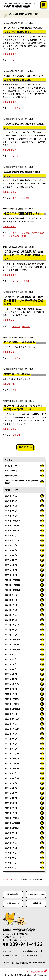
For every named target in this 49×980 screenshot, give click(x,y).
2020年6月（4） (11, 848)
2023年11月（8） (12, 644)
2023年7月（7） (11, 664)
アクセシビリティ (12, 955)
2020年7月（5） (11, 843)
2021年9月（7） (11, 773)
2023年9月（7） (11, 654)
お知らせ (16, 108)
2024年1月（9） (11, 635)
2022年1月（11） (12, 753)
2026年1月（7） (11, 516)
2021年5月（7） (11, 793)
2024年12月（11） (13, 580)
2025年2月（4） (11, 570)
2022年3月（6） (11, 744)
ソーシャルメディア (33, 955)
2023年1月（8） (11, 694)
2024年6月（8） (11, 610)
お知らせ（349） (11, 466)
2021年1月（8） (11, 813)
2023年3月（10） (12, 684)
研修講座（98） (11, 476)
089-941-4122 (23, 944)
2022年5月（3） (11, 734)
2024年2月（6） (11, 630)
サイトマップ (10, 951)
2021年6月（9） (11, 788)
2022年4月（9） (11, 739)
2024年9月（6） (11, 595)
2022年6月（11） (12, 729)
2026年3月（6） (11, 506)
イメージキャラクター (36, 894)
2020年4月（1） (11, 858)
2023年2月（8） (11, 689)
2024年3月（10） (12, 625)
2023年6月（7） (11, 669)
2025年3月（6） (11, 565)
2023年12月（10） (13, 639)
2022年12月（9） (12, 699)
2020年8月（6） (11, 838)
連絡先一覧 (13, 894)
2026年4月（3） (11, 501)
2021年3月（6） (11, 803)
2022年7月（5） (11, 724)
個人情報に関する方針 (34, 951)
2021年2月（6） (11, 808)
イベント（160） (11, 471)
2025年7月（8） (11, 545)
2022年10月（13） (13, 709)
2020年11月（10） (13, 823)
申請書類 (36, 903)
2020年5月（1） (11, 853)
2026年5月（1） (11, 496)
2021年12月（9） (12, 758)
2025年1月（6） (11, 575)
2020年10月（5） (12, 828)
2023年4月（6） (11, 679)
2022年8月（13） (12, 719)
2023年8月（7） (11, 659)
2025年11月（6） (12, 525)
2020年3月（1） (11, 863)
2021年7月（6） (11, 783)
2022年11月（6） (12, 704)
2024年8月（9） (11, 600)
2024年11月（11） (13, 585)
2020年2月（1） (11, 867)
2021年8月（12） (12, 778)
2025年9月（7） (11, 535)
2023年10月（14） (13, 649)
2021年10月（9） (12, 768)
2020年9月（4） (11, 833)
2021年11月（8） (12, 763)
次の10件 (24, 447)
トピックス (15, 879)
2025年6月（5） (11, 550)
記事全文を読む (9, 54)
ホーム (5, 879)
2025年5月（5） (11, 555)
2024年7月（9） (11, 605)
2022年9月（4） (11, 714)
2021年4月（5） (11, 798)
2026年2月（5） (11, 511)
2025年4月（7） (11, 560)
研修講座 (26, 198)
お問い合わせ (13, 903)
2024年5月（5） (11, 615)
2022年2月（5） (11, 749)
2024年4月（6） (11, 620)
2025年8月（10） (12, 540)
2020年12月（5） (12, 818)
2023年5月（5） (11, 674)
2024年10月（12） (13, 590)
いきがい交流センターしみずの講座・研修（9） (21, 482)
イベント (16, 60)
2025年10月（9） (12, 530)
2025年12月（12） (13, 521)
